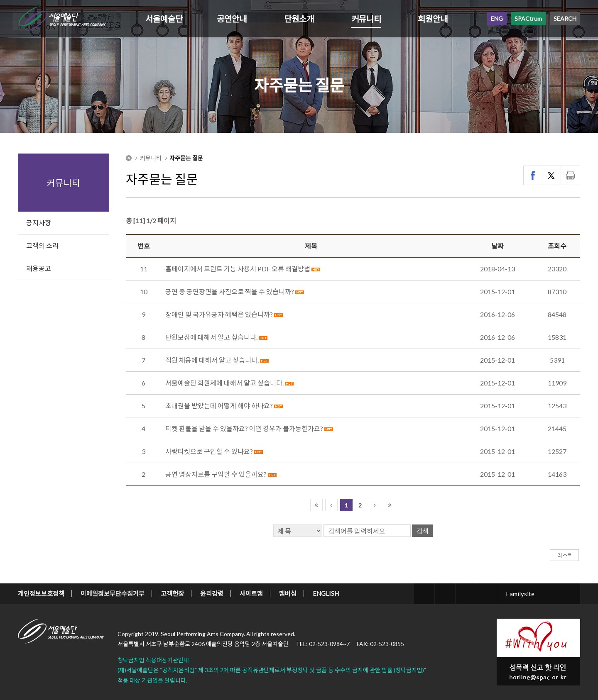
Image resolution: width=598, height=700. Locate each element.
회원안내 (433, 19)
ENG (497, 18)
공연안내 (232, 19)
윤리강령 (212, 593)
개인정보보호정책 (41, 593)
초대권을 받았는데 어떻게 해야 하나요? (219, 406)
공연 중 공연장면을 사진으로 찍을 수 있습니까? (230, 291)
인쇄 (570, 175)
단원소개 (299, 19)
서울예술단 (164, 19)
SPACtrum (528, 18)
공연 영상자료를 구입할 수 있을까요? (216, 474)
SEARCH (565, 18)
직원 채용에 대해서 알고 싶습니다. (212, 360)
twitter (424, 594)
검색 (422, 531)
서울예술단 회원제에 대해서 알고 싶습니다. (224, 383)
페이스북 (533, 175)
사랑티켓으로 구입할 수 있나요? (209, 451)
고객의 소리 (42, 245)
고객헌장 (172, 593)
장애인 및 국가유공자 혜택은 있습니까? (219, 314)
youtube (486, 594)
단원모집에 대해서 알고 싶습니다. (211, 337)
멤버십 (288, 593)
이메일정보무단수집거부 (113, 593)
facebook (445, 594)
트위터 (552, 175)
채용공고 (39, 268)
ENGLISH (326, 593)
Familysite (520, 594)
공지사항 (39, 223)
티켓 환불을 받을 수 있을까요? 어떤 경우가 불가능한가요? (244, 428)
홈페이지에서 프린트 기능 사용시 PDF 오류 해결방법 (238, 269)
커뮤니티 (366, 19)
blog (466, 594)
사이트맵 (251, 593)
